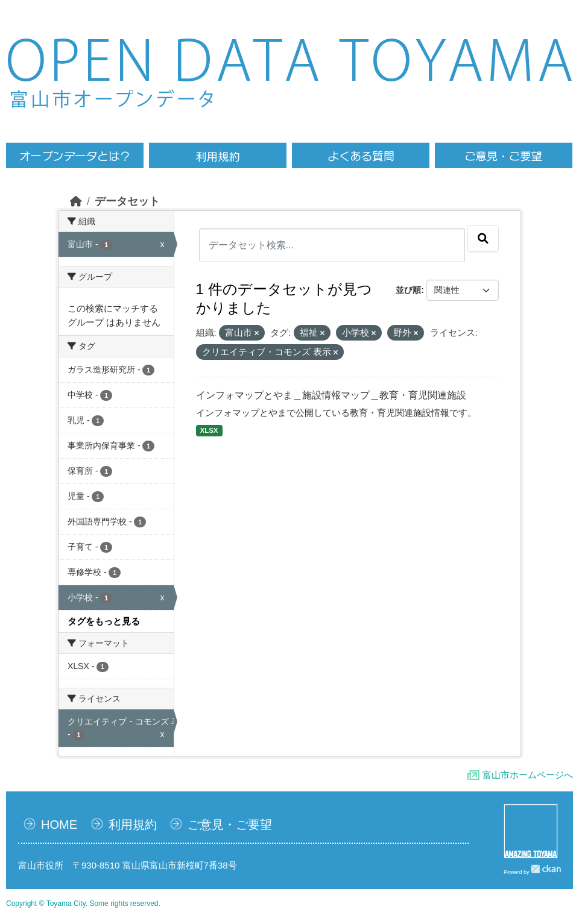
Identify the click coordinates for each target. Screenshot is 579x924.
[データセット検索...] (332, 245)
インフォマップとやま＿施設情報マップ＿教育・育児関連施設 (331, 395)
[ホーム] (76, 201)
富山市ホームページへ (528, 775)
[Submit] (483, 239)
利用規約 (133, 825)
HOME (59, 825)
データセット (127, 201)
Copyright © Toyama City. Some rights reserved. (83, 904)
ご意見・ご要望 (230, 825)
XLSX (209, 430)
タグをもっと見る (104, 621)
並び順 (408, 290)
